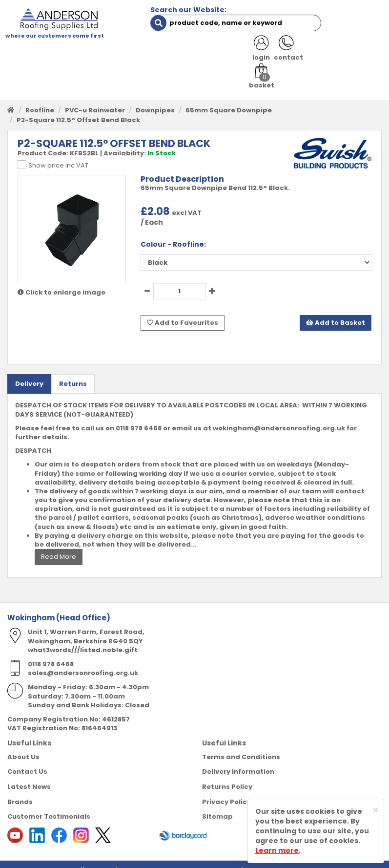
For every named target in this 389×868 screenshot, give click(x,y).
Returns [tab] (73, 371)
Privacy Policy (226, 790)
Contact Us (27, 760)
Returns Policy (227, 774)
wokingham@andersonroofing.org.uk (279, 416)
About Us (23, 745)
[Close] (376, 810)
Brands (20, 790)
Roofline (40, 99)
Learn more (277, 850)
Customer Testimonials (49, 804)
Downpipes (155, 99)
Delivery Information (238, 760)
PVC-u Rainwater (95, 99)
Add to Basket (336, 311)
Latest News (29, 774)
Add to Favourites (183, 311)
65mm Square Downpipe (229, 99)
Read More (59, 545)
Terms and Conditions (241, 745)
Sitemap (217, 804)
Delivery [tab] (29, 371)
